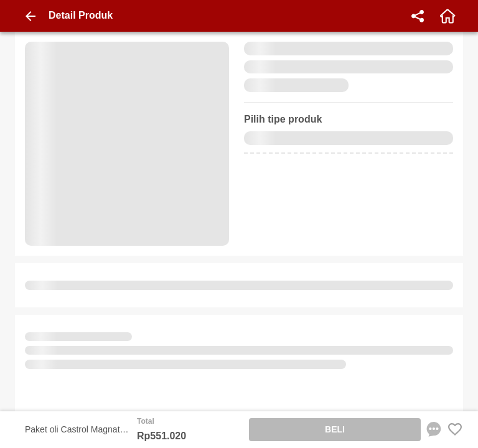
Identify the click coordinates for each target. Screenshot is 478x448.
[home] (448, 16)
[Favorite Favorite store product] (455, 429)
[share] (418, 16)
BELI (335, 429)
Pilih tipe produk (283, 119)
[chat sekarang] (434, 429)
